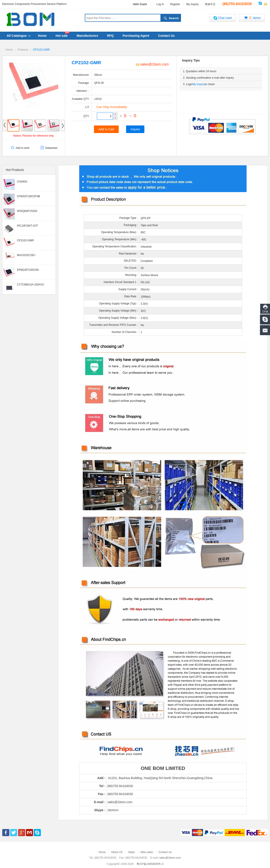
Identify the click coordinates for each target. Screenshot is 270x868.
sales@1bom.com (152, 64)
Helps (131, 852)
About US (117, 852)
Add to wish (20, 148)
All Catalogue (17, 36)
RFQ (110, 36)
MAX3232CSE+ (26, 255)
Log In (160, 4)
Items (252, 18)
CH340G (22, 181)
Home (42, 36)
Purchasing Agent (136, 36)
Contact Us (166, 36)
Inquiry (135, 129)
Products (23, 50)
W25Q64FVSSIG (27, 211)
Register (175, 4)
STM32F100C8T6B (28, 196)
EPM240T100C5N (28, 270)
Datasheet (48, 148)
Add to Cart (106, 129)
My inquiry (199, 84)
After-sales (147, 852)
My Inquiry (192, 4)
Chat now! (223, 18)
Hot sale (62, 36)
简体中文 (210, 4)
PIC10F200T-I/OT (28, 226)
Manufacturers (87, 36)
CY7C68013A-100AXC (31, 284)
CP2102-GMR (41, 50)
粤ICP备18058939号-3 (150, 864)
